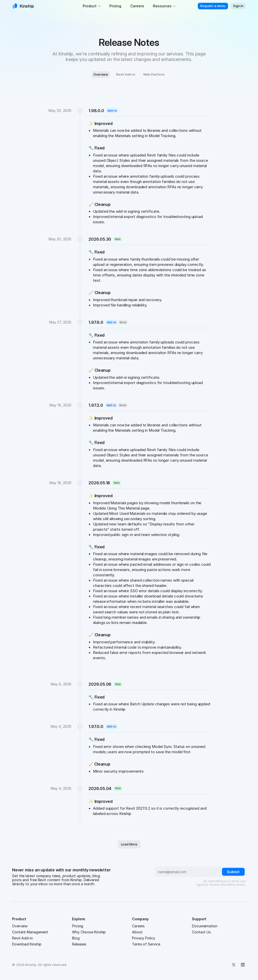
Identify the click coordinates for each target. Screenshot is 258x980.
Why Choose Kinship (89, 932)
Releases (79, 944)
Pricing (78, 926)
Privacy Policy (144, 938)
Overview (20, 926)
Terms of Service (146, 944)
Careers (138, 926)
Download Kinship (27, 944)
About (137, 932)
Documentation (205, 926)
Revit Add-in (22, 938)
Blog (76, 938)
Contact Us (201, 932)
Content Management (30, 932)
